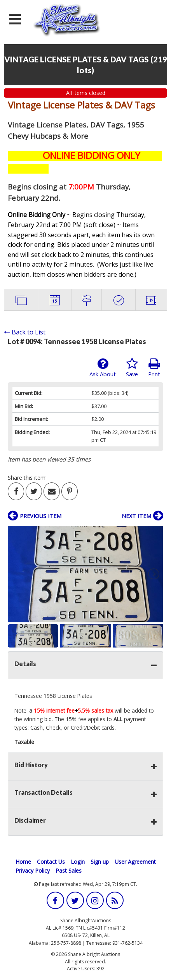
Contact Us (51, 862)
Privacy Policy (33, 871)
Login (78, 862)
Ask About (103, 368)
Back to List (25, 332)
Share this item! (27, 478)
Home (23, 862)
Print (154, 368)
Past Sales (69, 871)
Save (132, 368)
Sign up (100, 862)
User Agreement (135, 862)
